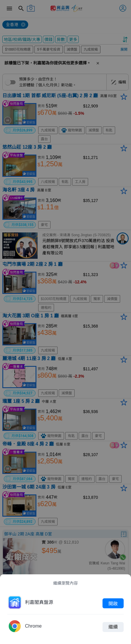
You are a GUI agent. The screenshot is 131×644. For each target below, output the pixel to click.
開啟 (113, 603)
